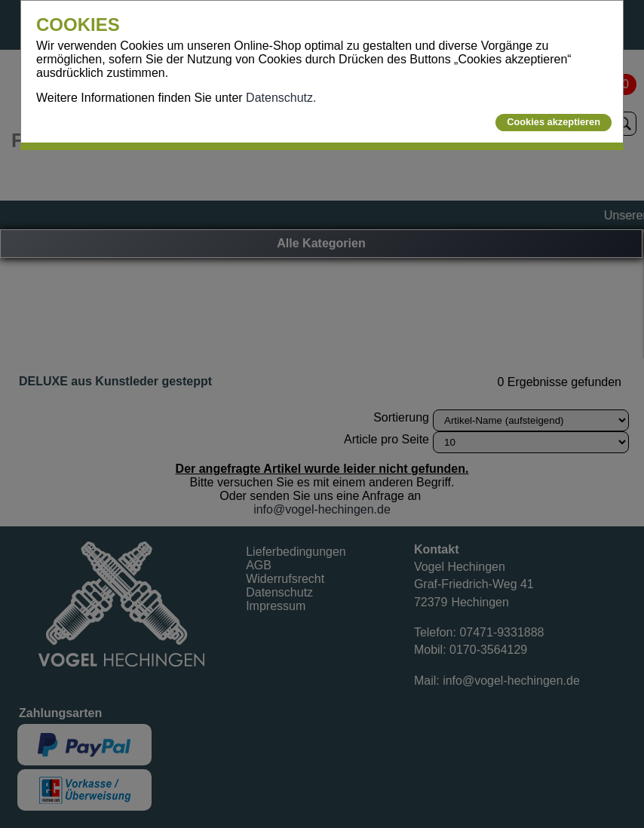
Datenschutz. (281, 98)
